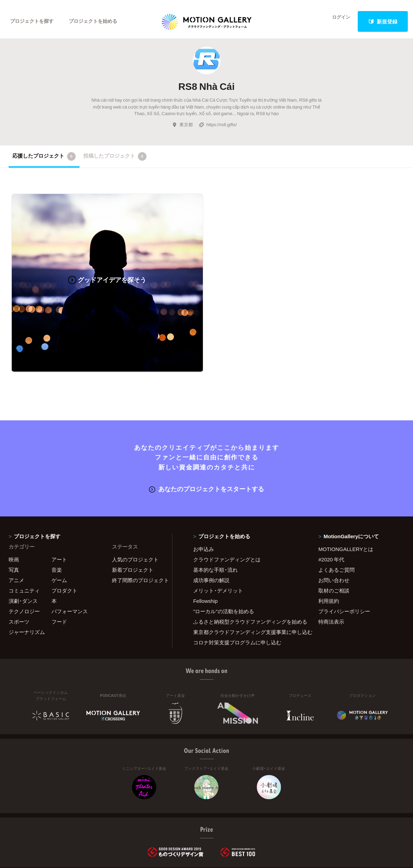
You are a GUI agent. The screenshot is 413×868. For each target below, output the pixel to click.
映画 (14, 517)
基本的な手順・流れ (215, 527)
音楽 (57, 527)
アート (59, 517)
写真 (14, 527)
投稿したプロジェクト (115, 161)
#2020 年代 (331, 517)
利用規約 (329, 558)
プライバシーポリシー (344, 569)
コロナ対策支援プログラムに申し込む (237, 600)
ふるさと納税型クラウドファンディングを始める (247, 579)
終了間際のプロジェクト (138, 538)
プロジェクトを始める (98, 21)
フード (59, 579)
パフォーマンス (70, 569)
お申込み (204, 506)
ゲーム (59, 538)
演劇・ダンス (23, 558)
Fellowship (205, 558)
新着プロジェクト (133, 527)
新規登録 (383, 21)
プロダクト (64, 548)
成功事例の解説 (211, 538)
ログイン (337, 21)
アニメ (16, 538)
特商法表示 (331, 579)
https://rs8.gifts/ (218, 129)
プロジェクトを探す (34, 21)
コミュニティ (24, 548)
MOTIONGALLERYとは (346, 506)
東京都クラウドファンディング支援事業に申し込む (247, 589)
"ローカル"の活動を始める (224, 569)
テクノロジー (24, 569)
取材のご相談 (334, 548)
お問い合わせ (334, 538)
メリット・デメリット (218, 548)
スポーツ (19, 579)
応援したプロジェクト (44, 161)
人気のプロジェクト (135, 517)
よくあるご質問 (336, 527)
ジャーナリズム (27, 589)
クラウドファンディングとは (227, 517)
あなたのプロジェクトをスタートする (206, 446)
